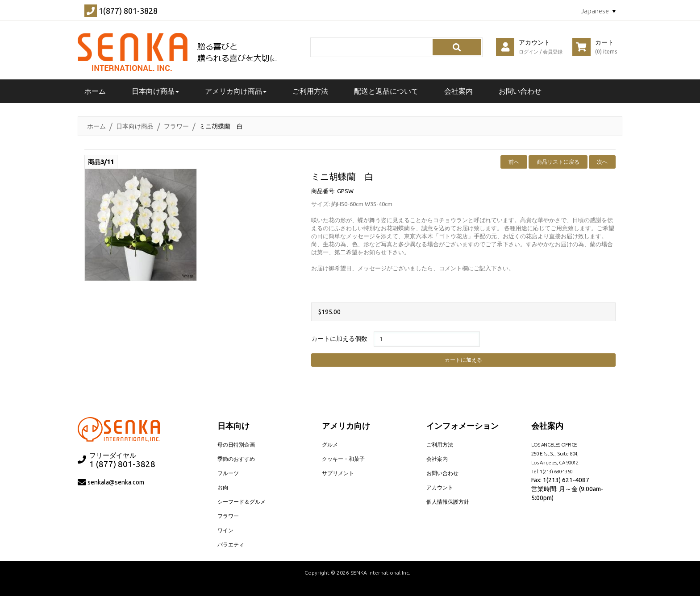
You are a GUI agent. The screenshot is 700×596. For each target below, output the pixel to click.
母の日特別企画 (236, 445)
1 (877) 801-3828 (122, 464)
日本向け (233, 426)
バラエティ (231, 544)
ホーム (96, 126)
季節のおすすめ (236, 459)
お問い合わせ (520, 91)
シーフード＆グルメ (242, 502)
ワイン (225, 530)
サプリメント (338, 473)
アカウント (440, 487)
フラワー (176, 126)
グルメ (330, 445)
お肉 (223, 487)
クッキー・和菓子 (343, 459)
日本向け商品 (135, 126)
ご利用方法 (310, 91)
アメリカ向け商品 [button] (236, 91)
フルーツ (228, 473)
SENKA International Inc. (380, 573)
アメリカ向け (346, 426)
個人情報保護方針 (448, 502)
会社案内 (458, 91)
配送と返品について (386, 91)
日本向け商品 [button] (155, 91)
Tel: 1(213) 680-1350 (552, 471)
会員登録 (553, 52)
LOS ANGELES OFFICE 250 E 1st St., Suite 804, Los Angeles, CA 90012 (555, 453)
